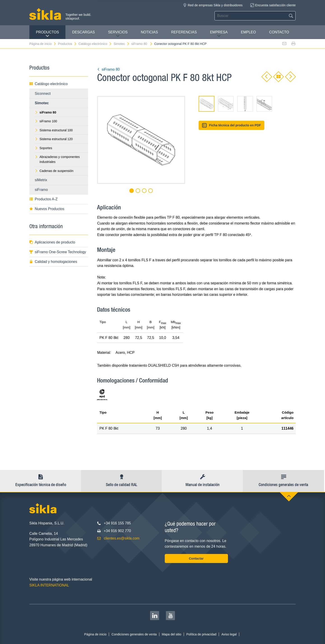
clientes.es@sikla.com (122, 538)
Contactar (196, 558)
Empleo (248, 32)
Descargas (84, 32)
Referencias (184, 32)
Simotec (122, 44)
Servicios (118, 34)
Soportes (43, 148)
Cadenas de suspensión (54, 171)
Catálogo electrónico (95, 44)
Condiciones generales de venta (134, 634)
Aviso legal (229, 634)
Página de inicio (43, 44)
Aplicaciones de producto (52, 242)
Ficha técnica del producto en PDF (231, 125)
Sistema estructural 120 (54, 139)
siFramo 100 (46, 121)
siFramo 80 (142, 44)
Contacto (279, 32)
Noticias (149, 32)
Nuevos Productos (47, 209)
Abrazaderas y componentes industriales (57, 159)
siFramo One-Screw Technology (58, 252)
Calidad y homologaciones (53, 262)
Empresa (219, 34)
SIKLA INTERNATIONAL (49, 585)
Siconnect (43, 94)
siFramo (41, 190)
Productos (47, 34)
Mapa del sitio (172, 634)
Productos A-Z (43, 199)
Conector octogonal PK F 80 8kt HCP (181, 44)
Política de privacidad (201, 634)
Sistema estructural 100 (54, 130)
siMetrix (41, 180)
